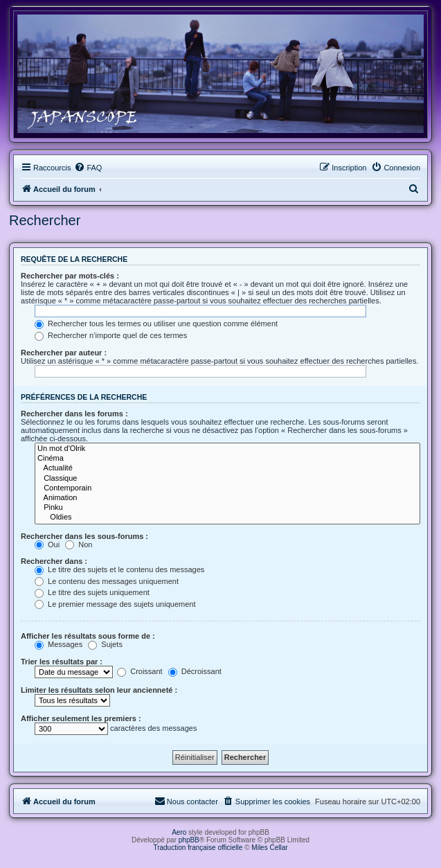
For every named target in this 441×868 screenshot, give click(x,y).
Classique (227, 479)
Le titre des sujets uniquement (92, 592)
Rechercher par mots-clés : (70, 276)
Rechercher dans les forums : (74, 414)
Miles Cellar (269, 848)
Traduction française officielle (198, 848)
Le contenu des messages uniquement (107, 581)
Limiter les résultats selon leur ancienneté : (99, 690)
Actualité (227, 468)
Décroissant (195, 671)
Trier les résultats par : (62, 662)
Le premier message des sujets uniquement (115, 604)
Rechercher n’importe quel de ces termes (111, 335)
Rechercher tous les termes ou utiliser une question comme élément (156, 324)
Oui (47, 544)
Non (79, 544)
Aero (179, 832)
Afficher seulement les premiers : (81, 718)
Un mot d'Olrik (227, 449)
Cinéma (227, 459)
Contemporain (227, 488)
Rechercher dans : (54, 561)
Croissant (140, 671)
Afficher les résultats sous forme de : (88, 636)
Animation (227, 498)
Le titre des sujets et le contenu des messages (119, 569)
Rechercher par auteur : (64, 353)
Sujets (105, 644)
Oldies (227, 517)
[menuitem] (88, 168)
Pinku (227, 508)
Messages (58, 644)
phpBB (189, 840)
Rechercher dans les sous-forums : (84, 536)
